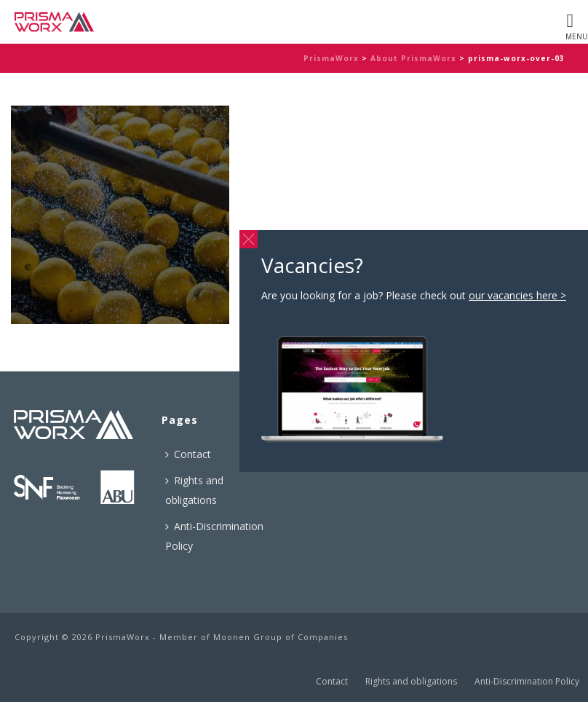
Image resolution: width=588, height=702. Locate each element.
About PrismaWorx (413, 58)
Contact (188, 454)
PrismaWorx (331, 58)
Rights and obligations (194, 490)
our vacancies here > (517, 295)
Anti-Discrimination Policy (214, 536)
